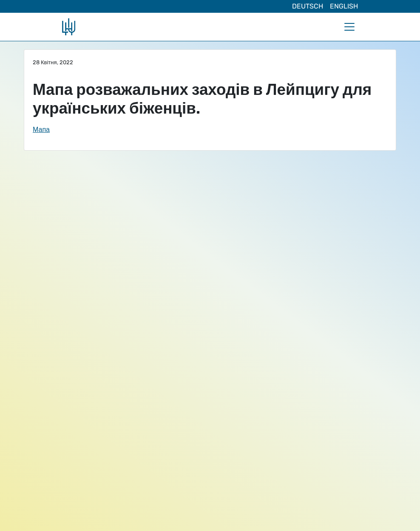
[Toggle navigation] (349, 27)
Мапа (41, 130)
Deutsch (308, 6)
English (344, 6)
